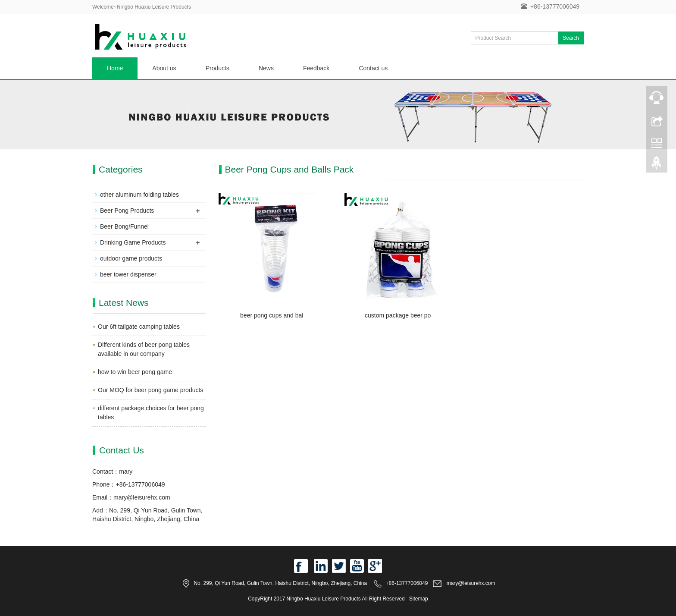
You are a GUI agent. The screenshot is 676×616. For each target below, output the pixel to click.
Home (115, 68)
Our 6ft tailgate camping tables (139, 327)
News (266, 68)
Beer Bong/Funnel (124, 226)
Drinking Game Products (133, 242)
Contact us (373, 68)
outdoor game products (131, 258)
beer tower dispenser (128, 274)
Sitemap (419, 599)
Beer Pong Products (127, 211)
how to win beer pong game (135, 372)
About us (164, 68)
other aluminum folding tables (139, 195)
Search (571, 38)
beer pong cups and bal (272, 315)
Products (218, 68)
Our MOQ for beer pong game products (150, 390)
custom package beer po (398, 315)
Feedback (316, 68)
